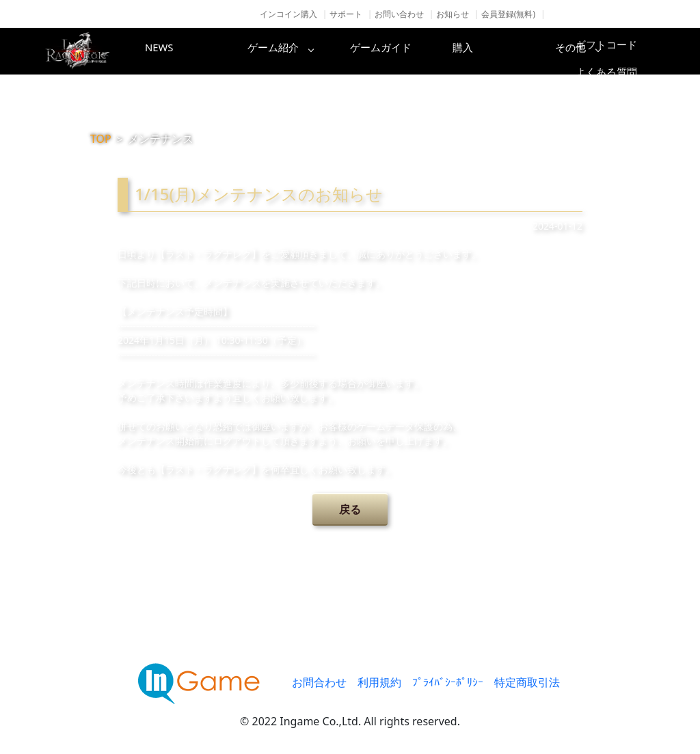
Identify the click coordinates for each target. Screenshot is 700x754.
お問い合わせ (399, 14)
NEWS (183, 51)
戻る (350, 509)
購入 (511, 51)
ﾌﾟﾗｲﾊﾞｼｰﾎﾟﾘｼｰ (448, 682)
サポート (346, 14)
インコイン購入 (288, 14)
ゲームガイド (401, 51)
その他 (620, 51)
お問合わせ (319, 682)
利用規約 (379, 682)
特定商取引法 (527, 682)
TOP (101, 139)
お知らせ (453, 14)
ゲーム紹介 (292, 51)
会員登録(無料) (508, 14)
